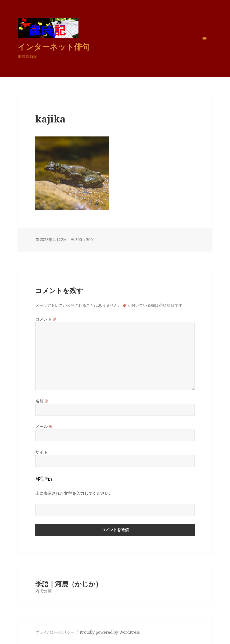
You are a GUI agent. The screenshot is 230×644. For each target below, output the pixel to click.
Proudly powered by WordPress (110, 632)
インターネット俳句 (54, 47)
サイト (41, 452)
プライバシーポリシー (55, 632)
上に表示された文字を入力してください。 (74, 493)
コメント (46, 319)
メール (44, 427)
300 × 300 (84, 240)
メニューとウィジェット (204, 46)
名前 (42, 401)
